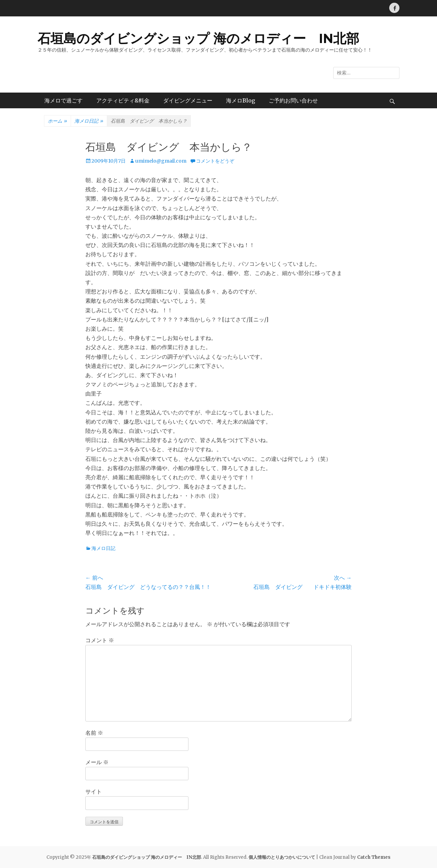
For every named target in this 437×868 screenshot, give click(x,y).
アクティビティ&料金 (123, 100)
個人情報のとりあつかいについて (282, 857)
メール (97, 762)
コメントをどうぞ (215, 161)
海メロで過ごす (64, 100)
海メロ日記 (89, 121)
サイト (94, 791)
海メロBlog (241, 100)
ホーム (58, 121)
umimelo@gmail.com (161, 161)
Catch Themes (374, 857)
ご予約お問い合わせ (293, 100)
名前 (94, 733)
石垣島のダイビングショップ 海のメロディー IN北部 (198, 38)
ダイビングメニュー (188, 100)
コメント (100, 640)
